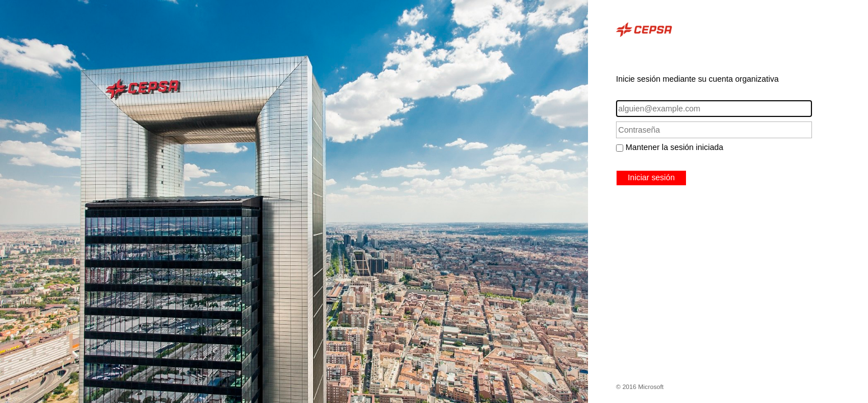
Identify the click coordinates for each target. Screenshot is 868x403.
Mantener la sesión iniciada (674, 147)
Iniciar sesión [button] (651, 177)
